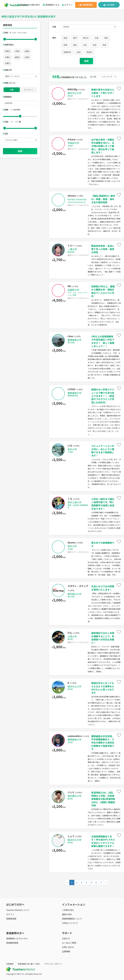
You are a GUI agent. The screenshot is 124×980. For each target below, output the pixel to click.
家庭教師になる (51, 5)
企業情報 (66, 951)
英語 (65, 38)
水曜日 (27, 51)
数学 (75, 38)
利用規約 (10, 964)
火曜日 (17, 51)
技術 (79, 52)
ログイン (67, 5)
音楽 (104, 45)
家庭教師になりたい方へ (17, 938)
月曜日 (7, 51)
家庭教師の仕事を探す (29, 5)
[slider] (5, 39)
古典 (96, 38)
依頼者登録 (86, 5)
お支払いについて (70, 923)
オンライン (28, 90)
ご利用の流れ (68, 910)
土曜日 (27, 57)
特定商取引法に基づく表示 (29, 964)
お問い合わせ (68, 947)
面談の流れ (67, 914)
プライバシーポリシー (53, 964)
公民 (85, 45)
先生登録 (109, 5)
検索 (20, 151)
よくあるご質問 (69, 943)
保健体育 (67, 52)
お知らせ (66, 938)
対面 (12, 90)
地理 (65, 45)
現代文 (86, 38)
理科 (106, 38)
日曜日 (7, 63)
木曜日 (7, 57)
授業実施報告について (72, 919)
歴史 (75, 45)
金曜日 (17, 57)
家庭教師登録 (12, 943)
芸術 (95, 45)
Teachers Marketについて (18, 910)
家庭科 (89, 52)
